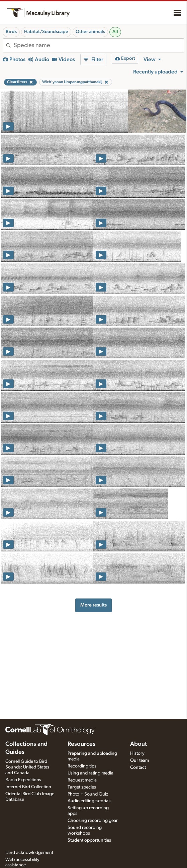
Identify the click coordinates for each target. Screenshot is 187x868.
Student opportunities (89, 840)
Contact (138, 767)
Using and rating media (90, 773)
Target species (82, 787)
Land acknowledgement (29, 853)
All (115, 32)
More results (94, 605)
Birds (11, 32)
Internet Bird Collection (28, 787)
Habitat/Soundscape (46, 32)
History (137, 753)
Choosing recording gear (93, 821)
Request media (82, 780)
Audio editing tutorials (89, 801)
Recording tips (82, 766)
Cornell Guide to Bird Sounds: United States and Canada (27, 767)
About (138, 744)
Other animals (90, 32)
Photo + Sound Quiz (88, 794)
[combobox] (99, 45)
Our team (139, 760)
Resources (81, 744)
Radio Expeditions (23, 780)
